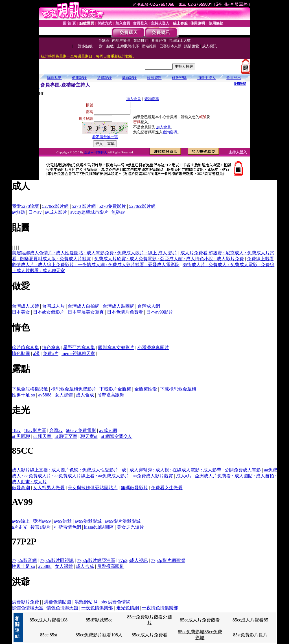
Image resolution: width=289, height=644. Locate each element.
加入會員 (133, 99)
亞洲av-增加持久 (96, 152)
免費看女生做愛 (167, 488)
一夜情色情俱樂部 (160, 608)
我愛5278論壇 (25, 206)
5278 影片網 (84, 206)
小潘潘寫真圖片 (153, 348)
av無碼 (18, 212)
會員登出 (234, 78)
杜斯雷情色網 (67, 527)
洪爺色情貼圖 (58, 602)
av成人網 (108, 430)
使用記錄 (79, 78)
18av (16, 430)
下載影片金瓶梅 (115, 389)
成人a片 (184, 476)
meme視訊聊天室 (78, 353)
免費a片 (51, 353)
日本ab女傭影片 (49, 312)
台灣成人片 (53, 306)
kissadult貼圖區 (99, 527)
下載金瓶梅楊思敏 (30, 389)
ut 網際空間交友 (117, 436)
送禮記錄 (104, 78)
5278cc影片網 (55, 206)
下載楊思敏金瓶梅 (178, 389)
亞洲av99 (42, 521)
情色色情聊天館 (62, 608)
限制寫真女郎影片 (116, 348)
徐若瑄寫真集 (25, 348)
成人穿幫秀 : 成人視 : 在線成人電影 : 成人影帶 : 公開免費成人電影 (195, 470)
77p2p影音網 (24, 560)
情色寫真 (51, 348)
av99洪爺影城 (88, 521)
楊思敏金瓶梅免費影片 (74, 389)
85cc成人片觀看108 (49, 620)
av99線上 (21, 521)
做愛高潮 (21, 488)
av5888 (45, 395)
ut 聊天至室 (66, 436)
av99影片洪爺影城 (123, 521)
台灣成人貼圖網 (119, 306)
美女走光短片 (130, 527)
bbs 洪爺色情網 (115, 602)
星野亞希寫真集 (79, 348)
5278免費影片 (112, 206)
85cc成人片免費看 (149, 635)
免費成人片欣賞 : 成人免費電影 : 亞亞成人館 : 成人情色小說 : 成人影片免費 (169, 259)
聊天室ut (89, 436)
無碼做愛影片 (134, 488)
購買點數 (54, 78)
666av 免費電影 (81, 430)
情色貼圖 (21, 353)
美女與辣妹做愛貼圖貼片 (93, 488)
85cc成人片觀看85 (250, 620)
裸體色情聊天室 (28, 608)
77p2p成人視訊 (133, 560)
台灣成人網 (149, 306)
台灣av (56, 430)
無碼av (118, 212)
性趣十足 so (23, 395)
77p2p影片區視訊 (57, 560)
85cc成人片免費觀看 (200, 620)
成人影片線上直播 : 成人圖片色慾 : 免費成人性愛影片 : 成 (69, 470)
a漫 (36, 353)
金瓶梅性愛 (146, 389)
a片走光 (20, 527)
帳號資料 (154, 78)
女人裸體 (64, 395)
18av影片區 (35, 430)
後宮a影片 (40, 527)
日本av (35, 212)
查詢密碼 (152, 99)
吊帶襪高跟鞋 (111, 395)
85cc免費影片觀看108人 (99, 635)
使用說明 (240, 84)
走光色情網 (128, 608)
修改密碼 (179, 78)
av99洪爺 (63, 521)
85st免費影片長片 (250, 635)
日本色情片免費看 (125, 312)
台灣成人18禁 (25, 306)
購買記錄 (129, 78)
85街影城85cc (99, 620)
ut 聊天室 (43, 436)
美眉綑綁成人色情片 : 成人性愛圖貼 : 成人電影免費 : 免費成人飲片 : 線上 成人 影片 (95, 253)
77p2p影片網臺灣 (168, 560)
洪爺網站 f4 (86, 602)
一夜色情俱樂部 (97, 608)
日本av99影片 (160, 312)
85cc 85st (49, 635)
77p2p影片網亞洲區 (96, 560)
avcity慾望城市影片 (89, 212)
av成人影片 (56, 212)
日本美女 (21, 312)
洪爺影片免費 (25, 602)
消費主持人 (206, 78)
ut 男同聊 (21, 436)
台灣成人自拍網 (84, 306)
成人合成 (85, 395)
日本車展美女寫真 (86, 312)
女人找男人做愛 (49, 488)
